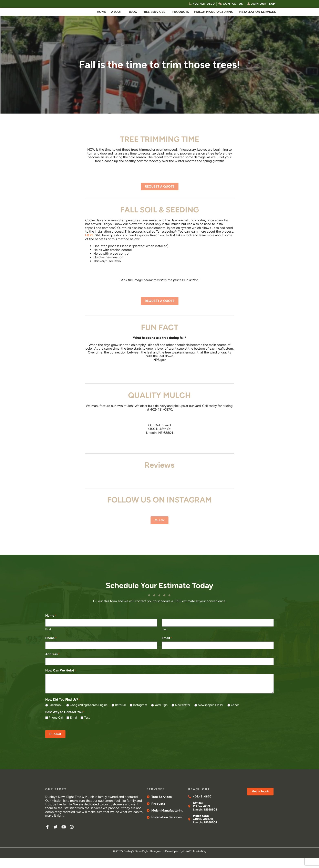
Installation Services (257, 17)
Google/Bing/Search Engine (89, 715)
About (116, 17)
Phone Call (56, 727)
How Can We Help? (61, 680)
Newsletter (183, 715)
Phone (51, 648)
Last (165, 639)
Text (87, 727)
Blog (133, 17)
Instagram (140, 715)
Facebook (55, 715)
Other (235, 715)
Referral (120, 715)
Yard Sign (161, 715)
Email (167, 648)
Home (101, 17)
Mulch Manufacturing (214, 17)
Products (181, 17)
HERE (89, 245)
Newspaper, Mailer (211, 715)
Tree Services (154, 17)
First (48, 639)
